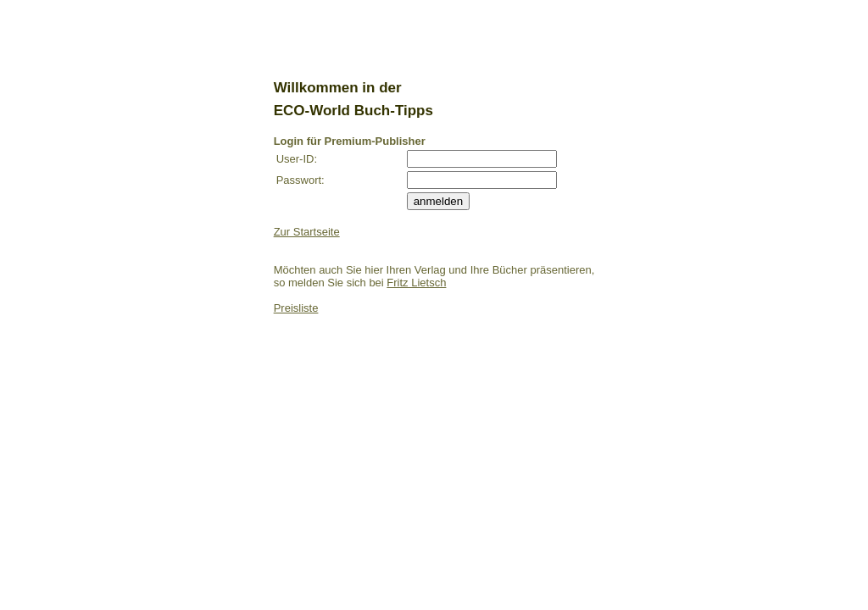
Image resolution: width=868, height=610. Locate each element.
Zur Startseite (307, 232)
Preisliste (296, 308)
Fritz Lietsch (416, 283)
